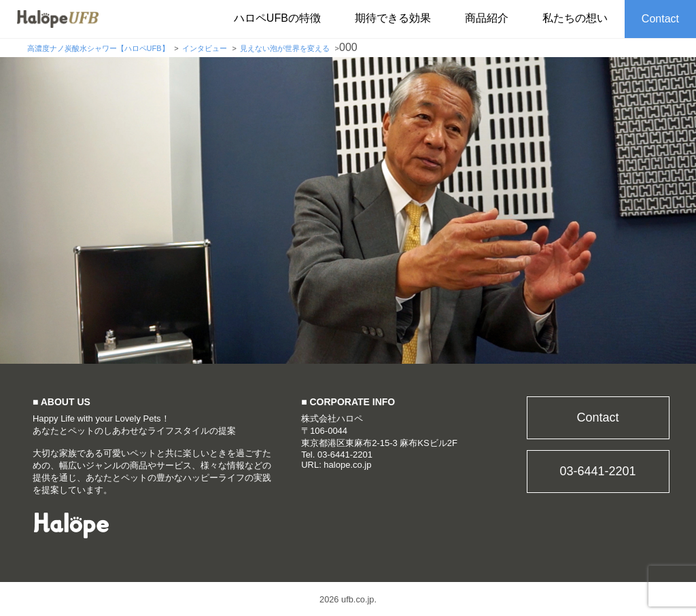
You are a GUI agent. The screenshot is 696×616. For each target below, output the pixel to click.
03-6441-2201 (597, 471)
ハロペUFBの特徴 (277, 18)
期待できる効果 (393, 18)
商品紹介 (487, 18)
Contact (660, 19)
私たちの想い (575, 18)
